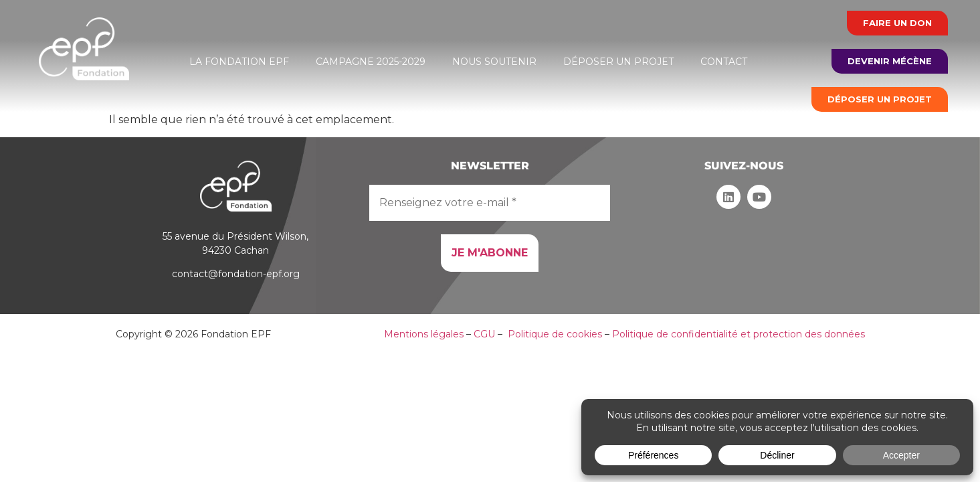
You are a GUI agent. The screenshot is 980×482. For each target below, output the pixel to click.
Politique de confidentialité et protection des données (739, 334)
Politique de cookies (555, 334)
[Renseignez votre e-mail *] (490, 203)
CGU (484, 334)
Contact (724, 62)
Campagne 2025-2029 (371, 62)
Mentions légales (424, 334)
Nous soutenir (494, 62)
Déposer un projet (618, 62)
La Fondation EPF (239, 62)
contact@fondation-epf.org (236, 274)
